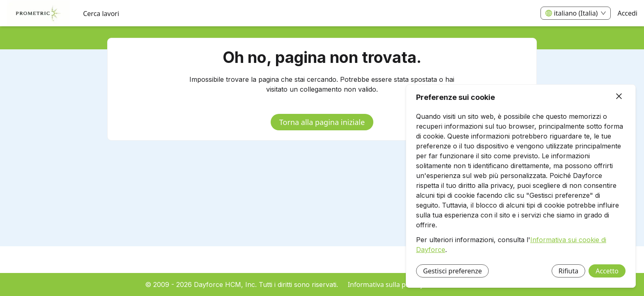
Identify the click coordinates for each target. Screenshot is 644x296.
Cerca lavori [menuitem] (101, 14)
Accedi (627, 13)
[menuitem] (38, 14)
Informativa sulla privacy (386, 284)
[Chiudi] (619, 97)
